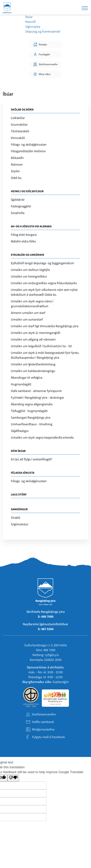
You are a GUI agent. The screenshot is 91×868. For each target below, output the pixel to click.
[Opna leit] (72, 8)
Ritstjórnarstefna (43, 729)
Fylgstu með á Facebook (48, 737)
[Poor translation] (13, 778)
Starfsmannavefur (44, 714)
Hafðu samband (43, 722)
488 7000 (49, 650)
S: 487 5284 (46, 629)
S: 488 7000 (46, 616)
